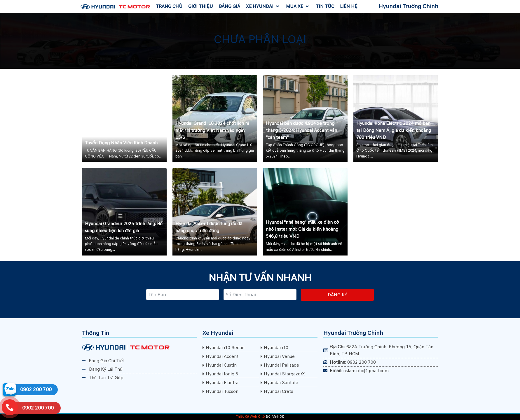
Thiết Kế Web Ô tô (250, 417)
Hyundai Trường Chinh (408, 6)
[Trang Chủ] (169, 6)
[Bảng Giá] (230, 6)
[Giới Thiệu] (201, 6)
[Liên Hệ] (349, 6)
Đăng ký (337, 295)
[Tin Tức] (325, 6)
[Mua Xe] (298, 6)
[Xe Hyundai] (263, 6)
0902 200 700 (36, 390)
